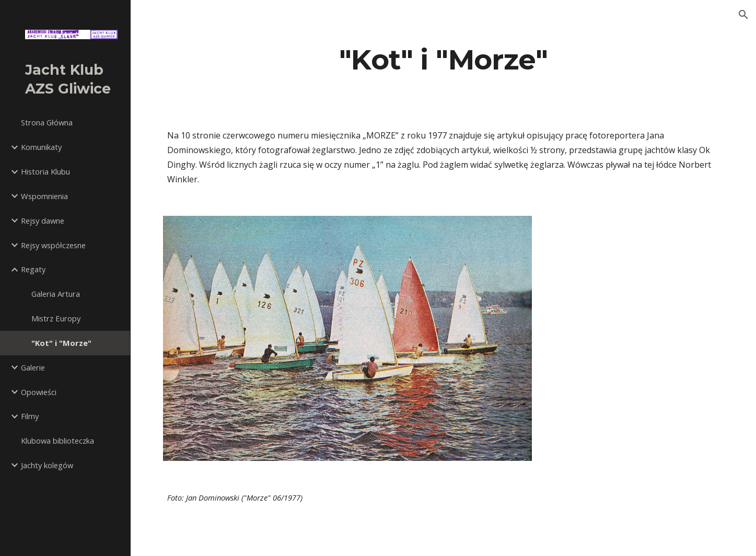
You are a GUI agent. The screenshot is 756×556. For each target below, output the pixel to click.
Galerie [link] (33, 367)
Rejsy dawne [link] (43, 221)
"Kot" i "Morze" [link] (61, 343)
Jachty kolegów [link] (47, 465)
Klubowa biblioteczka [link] (57, 441)
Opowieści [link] (39, 392)
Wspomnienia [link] (44, 196)
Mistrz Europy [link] (56, 318)
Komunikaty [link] (41, 147)
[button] (743, 15)
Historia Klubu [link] (45, 171)
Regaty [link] (33, 269)
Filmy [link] (30, 416)
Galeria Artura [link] (56, 294)
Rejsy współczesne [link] (53, 245)
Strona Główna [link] (47, 122)
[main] (443, 59)
